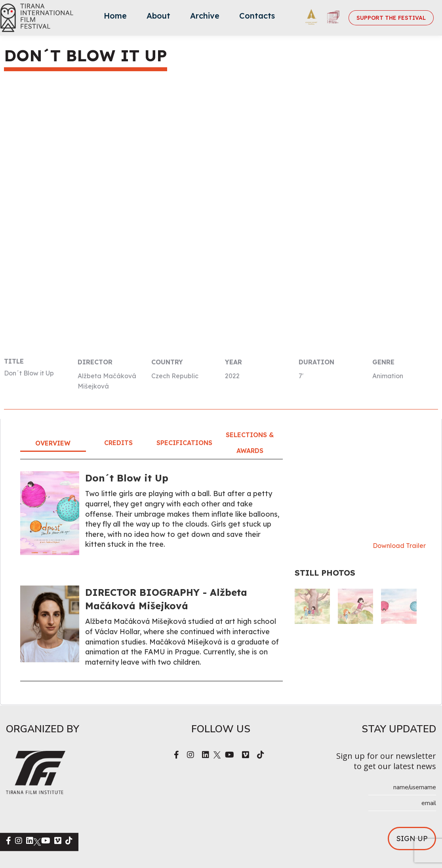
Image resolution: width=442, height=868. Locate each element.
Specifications (184, 443)
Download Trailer (399, 546)
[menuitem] (115, 18)
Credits (118, 443)
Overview (53, 443)
